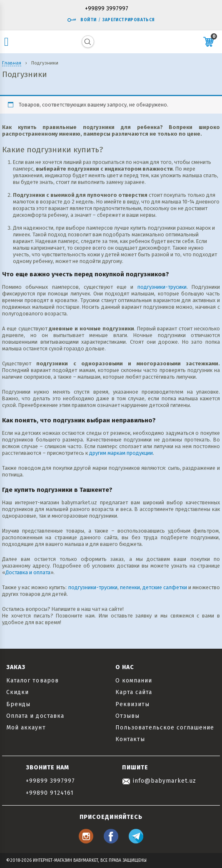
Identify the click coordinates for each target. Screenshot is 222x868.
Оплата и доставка (35, 716)
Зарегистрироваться (128, 20)
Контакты (130, 739)
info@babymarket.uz (159, 781)
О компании (134, 681)
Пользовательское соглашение (165, 728)
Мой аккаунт (26, 728)
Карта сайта (134, 692)
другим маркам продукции (121, 453)
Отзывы (127, 716)
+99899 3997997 (107, 9)
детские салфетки (165, 587)
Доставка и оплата (28, 572)
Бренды (18, 704)
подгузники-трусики (162, 287)
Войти (82, 20)
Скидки (17, 692)
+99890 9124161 (50, 793)
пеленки (130, 587)
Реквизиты (132, 704)
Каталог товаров (32, 681)
